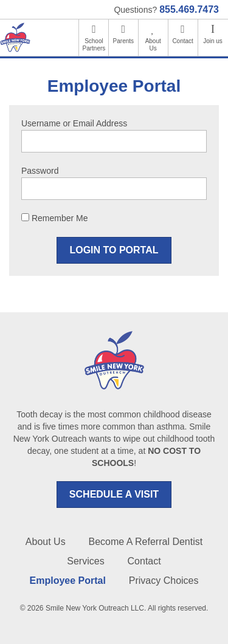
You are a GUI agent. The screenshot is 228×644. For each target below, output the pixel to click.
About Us (153, 45)
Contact (182, 41)
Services (85, 561)
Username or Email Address (74, 123)
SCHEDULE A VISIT (114, 494)
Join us (213, 41)
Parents (123, 41)
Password (40, 171)
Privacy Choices (164, 581)
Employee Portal (68, 581)
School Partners (94, 45)
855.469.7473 (189, 9)
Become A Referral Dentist (146, 542)
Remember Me (54, 218)
